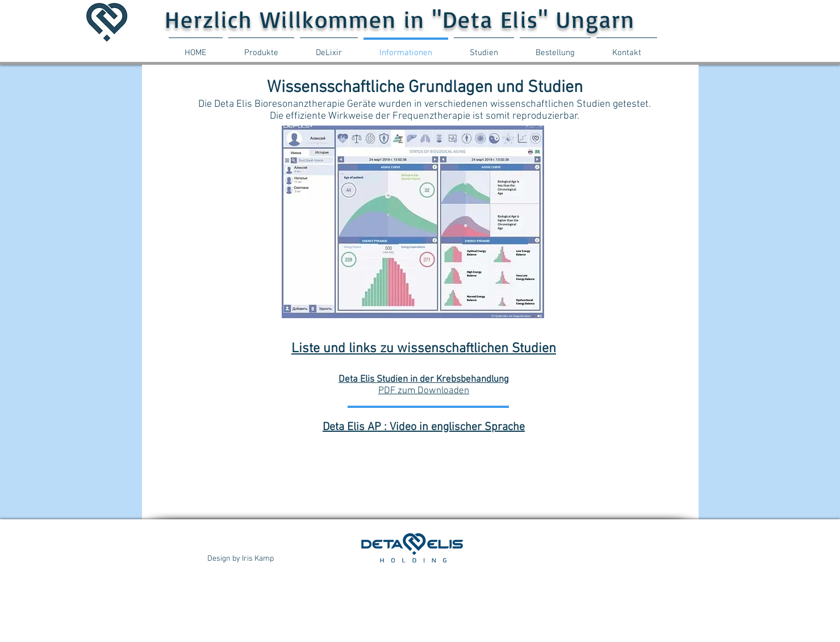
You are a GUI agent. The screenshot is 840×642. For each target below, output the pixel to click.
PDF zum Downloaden (424, 391)
